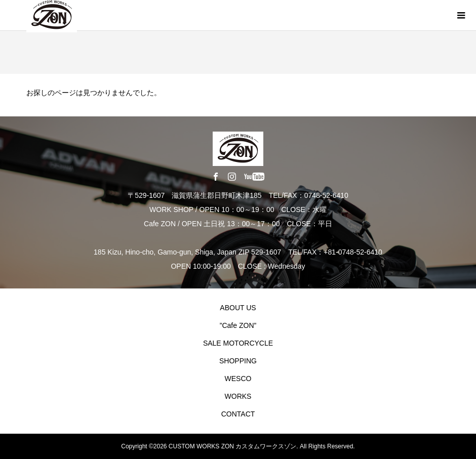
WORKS (238, 396)
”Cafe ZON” (238, 325)
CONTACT (238, 414)
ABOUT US (238, 308)
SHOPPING (238, 361)
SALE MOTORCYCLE (238, 343)
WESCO (238, 379)
